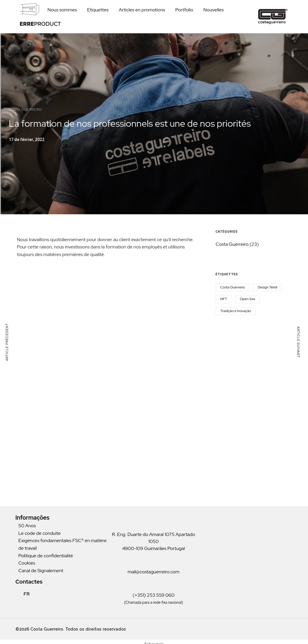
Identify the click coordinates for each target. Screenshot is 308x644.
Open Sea (247, 299)
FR (23, 594)
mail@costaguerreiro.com (153, 572)
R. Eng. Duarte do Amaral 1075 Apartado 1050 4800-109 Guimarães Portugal (154, 541)
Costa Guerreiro (25, 109)
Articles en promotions (142, 10)
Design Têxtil (267, 287)
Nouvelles (213, 10)
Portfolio (184, 10)
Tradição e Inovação (236, 311)
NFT (224, 299)
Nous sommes (62, 10)
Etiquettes (98, 10)
